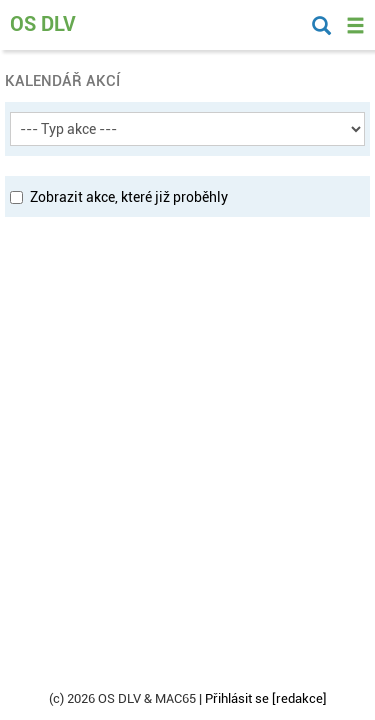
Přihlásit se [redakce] (266, 698)
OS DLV (43, 24)
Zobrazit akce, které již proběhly (119, 197)
